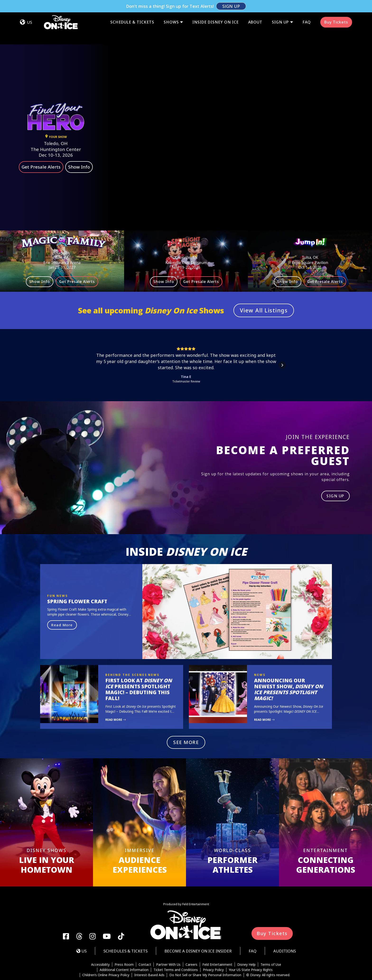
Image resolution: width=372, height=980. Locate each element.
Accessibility (100, 940)
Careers (191, 940)
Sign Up (280, 10)
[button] (90, 340)
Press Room (124, 940)
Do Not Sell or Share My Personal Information (205, 950)
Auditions (285, 926)
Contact (145, 940)
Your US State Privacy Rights (251, 945)
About (255, 10)
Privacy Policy (213, 945)
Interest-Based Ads (149, 950)
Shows (171, 10)
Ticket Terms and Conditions (176, 945)
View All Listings (264, 286)
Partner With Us (168, 940)
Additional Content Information (124, 945)
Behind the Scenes (126, 650)
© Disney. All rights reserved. (268, 950)
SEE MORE (186, 718)
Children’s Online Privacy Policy (106, 950)
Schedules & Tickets (126, 926)
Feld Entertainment (217, 940)
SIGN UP (335, 471)
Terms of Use (271, 940)
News (62, 571)
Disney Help (246, 940)
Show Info (79, 142)
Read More (62, 600)
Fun (51, 571)
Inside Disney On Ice (216, 10)
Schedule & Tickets (132, 10)
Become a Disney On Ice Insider (198, 926)
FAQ (307, 10)
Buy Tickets (336, 10)
